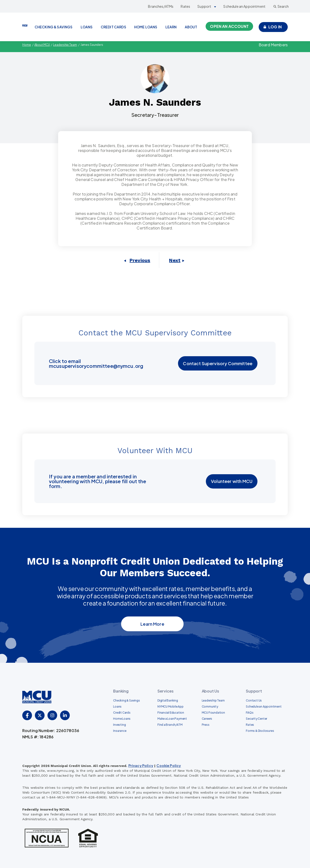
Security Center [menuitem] (256, 719)
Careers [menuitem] (207, 719)
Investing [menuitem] (119, 725)
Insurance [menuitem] (120, 731)
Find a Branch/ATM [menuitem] (170, 725)
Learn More (152, 624)
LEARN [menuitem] (171, 27)
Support (204, 6)
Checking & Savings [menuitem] (126, 700)
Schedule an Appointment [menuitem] (264, 706)
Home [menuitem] (27, 45)
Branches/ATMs (161, 6)
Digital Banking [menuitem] (168, 700)
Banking (121, 691)
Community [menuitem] (210, 706)
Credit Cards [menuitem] (122, 713)
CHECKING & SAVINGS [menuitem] (54, 27)
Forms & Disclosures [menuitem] (260, 731)
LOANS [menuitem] (87, 27)
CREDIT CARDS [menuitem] (113, 27)
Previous (140, 260)
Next (175, 260)
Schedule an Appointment (244, 6)
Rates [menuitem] (250, 725)
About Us (210, 691)
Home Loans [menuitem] (122, 719)
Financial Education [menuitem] (171, 713)
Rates (185, 6)
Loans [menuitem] (117, 706)
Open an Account (229, 26)
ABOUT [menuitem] (191, 27)
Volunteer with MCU (232, 481)
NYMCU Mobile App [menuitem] (170, 706)
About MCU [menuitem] (43, 45)
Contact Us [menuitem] (254, 700)
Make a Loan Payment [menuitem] (172, 719)
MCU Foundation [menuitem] (213, 713)
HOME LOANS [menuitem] (146, 27)
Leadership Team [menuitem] (66, 45)
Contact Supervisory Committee (218, 363)
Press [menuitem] (206, 725)
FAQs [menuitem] (250, 713)
